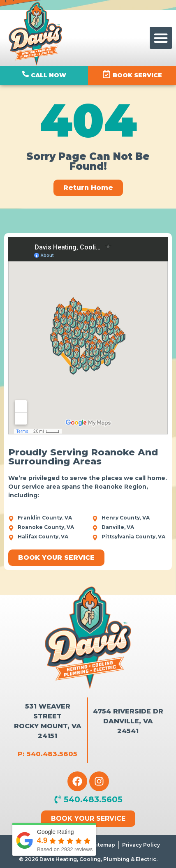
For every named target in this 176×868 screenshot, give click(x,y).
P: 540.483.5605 (47, 754)
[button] (161, 38)
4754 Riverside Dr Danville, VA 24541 (128, 721)
